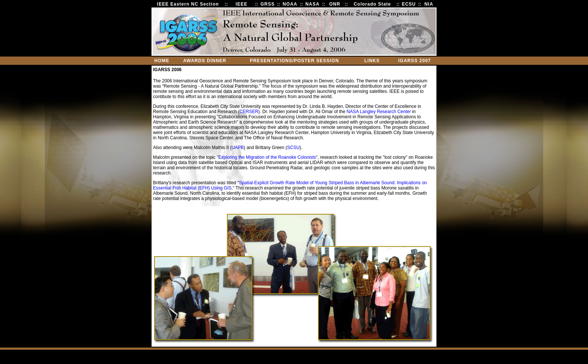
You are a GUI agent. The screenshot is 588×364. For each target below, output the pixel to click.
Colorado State (372, 4)
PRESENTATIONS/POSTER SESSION (294, 61)
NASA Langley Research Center (379, 112)
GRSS (267, 4)
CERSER (249, 112)
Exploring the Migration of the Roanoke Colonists (267, 157)
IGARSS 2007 (415, 61)
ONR (335, 4)
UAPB (238, 148)
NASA (312, 4)
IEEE (241, 4)
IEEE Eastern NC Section (188, 4)
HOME (162, 61)
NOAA (290, 4)
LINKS (372, 61)
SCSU (293, 148)
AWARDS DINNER (205, 61)
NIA (429, 4)
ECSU (409, 4)
